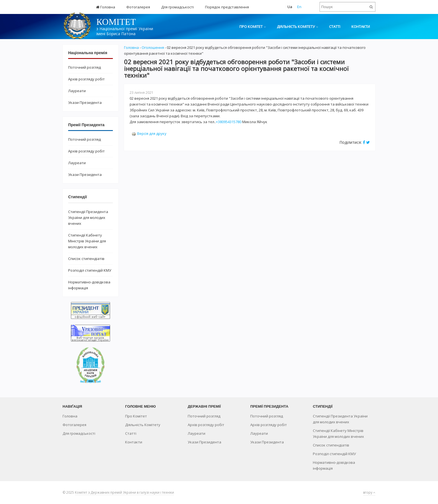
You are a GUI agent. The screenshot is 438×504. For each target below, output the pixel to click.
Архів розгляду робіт (86, 79)
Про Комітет (251, 27)
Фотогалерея (138, 7)
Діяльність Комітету (296, 27)
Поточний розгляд (84, 67)
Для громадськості (178, 7)
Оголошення (153, 47)
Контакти (361, 27)
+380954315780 (229, 122)
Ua (290, 7)
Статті (335, 27)
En (299, 7)
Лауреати (77, 91)
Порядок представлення (227, 7)
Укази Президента (85, 102)
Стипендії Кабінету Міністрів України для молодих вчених (87, 241)
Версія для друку (149, 133)
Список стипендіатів (86, 259)
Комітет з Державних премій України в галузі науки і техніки (124, 492)
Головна (106, 7)
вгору (369, 492)
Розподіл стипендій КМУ (90, 270)
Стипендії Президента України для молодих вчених (88, 218)
